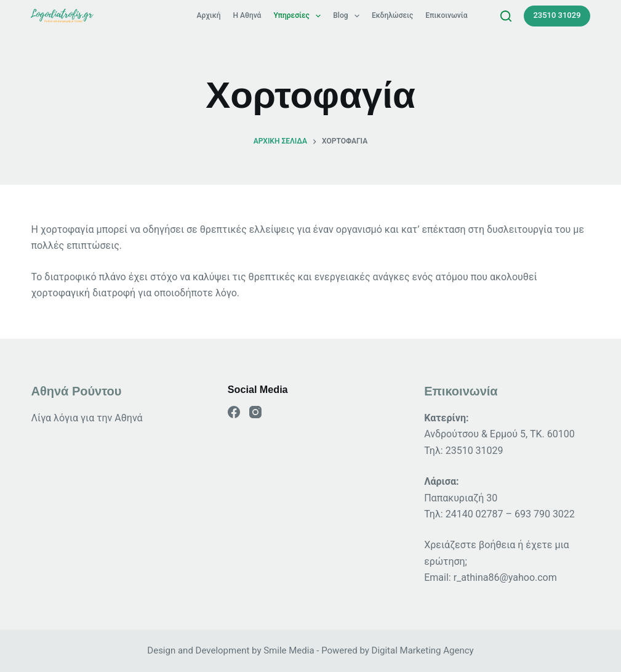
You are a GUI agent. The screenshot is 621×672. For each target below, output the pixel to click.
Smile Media (289, 650)
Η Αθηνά (247, 15)
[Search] (506, 16)
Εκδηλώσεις (392, 15)
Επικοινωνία (446, 15)
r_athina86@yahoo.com (505, 577)
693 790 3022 (545, 514)
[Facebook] (234, 412)
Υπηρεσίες (299, 15)
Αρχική (209, 15)
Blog (349, 15)
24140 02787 (475, 514)
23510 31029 (557, 15)
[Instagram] (255, 412)
